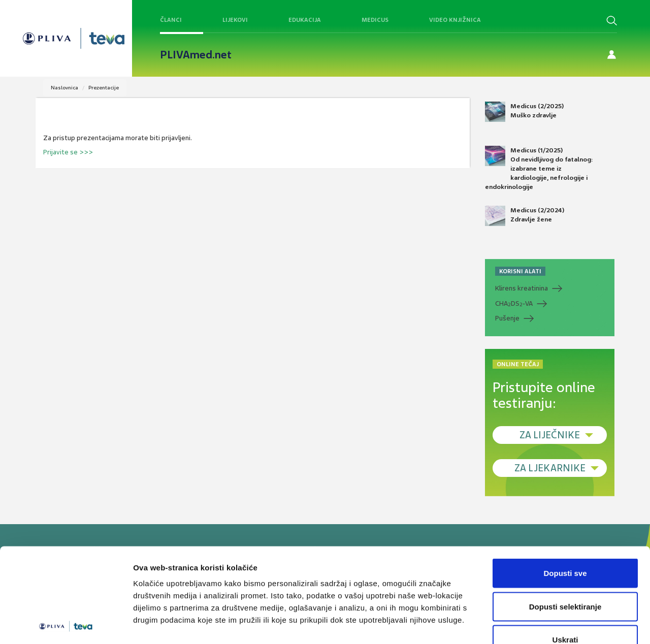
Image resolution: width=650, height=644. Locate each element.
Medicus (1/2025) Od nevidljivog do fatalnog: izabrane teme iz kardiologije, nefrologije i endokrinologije (539, 169)
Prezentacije (104, 88)
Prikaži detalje (526, 624)
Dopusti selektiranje (565, 544)
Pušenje (507, 318)
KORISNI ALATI (520, 271)
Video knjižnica (455, 20)
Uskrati (565, 577)
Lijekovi (235, 20)
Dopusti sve (565, 511)
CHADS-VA (514, 304)
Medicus (375, 20)
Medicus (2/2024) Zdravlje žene (525, 216)
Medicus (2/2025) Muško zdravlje (524, 112)
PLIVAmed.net (196, 55)
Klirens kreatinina (522, 288)
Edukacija (305, 20)
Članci (171, 20)
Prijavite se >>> (68, 152)
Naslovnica (64, 88)
